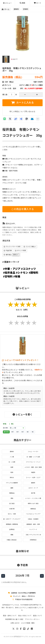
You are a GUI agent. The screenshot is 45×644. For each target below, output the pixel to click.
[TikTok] (28, 629)
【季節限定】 (33, 540)
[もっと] (38, 119)
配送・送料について (10, 616)
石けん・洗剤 (12, 514)
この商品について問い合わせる (23, 111)
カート (37, 3)
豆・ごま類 (12, 462)
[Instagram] (17, 629)
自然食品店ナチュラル (21, 637)
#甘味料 (8, 277)
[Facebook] (21, 629)
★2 (28, 432)
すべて (6, 432)
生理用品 (12, 529)
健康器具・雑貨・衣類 (33, 524)
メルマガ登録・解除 (28, 623)
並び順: (5, 428)
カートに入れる (22, 103)
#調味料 (34, 273)
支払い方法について (25, 616)
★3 (23, 432)
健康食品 (33, 509)
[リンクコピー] (16, 119)
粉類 (12, 467)
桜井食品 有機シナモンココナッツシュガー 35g (22, 70)
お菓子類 (12, 509)
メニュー (7, 3)
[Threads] (27, 119)
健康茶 (33, 483)
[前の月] (3, 576)
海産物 (33, 472)
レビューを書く (22, 415)
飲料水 (12, 478)
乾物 (12, 472)
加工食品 (12, 504)
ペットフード (33, 529)
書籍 (12, 535)
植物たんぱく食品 (33, 504)
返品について (37, 616)
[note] (32, 629)
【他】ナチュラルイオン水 (33, 535)
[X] (10, 119)
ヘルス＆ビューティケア (33, 514)
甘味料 (26, 9)
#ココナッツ (28, 269)
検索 (22, 3)
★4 (18, 432)
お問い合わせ (15, 623)
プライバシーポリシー (32, 619)
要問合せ (16, 255)
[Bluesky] (32, 119)
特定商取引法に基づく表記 (14, 619)
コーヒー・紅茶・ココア (33, 478)
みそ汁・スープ (33, 488)
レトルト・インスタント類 (33, 498)
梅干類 (33, 493)
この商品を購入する (22, 209)
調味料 (16, 9)
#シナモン (22, 273)
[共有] (21, 119)
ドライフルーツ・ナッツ (33, 462)
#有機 (17, 277)
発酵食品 (12, 493)
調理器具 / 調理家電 (12, 524)
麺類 (12, 488)
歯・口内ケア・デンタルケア (12, 519)
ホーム (6, 9)
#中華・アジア (12, 269)
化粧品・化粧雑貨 (33, 519)
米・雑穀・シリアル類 (33, 457)
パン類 (12, 457)
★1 (33, 432)
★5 (12, 432)
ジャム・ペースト (33, 452)
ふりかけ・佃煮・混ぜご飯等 (33, 467)
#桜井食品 (9, 273)
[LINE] (5, 119)
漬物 (12, 498)
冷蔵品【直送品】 (12, 540)
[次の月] (42, 576)
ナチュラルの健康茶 (12, 483)
